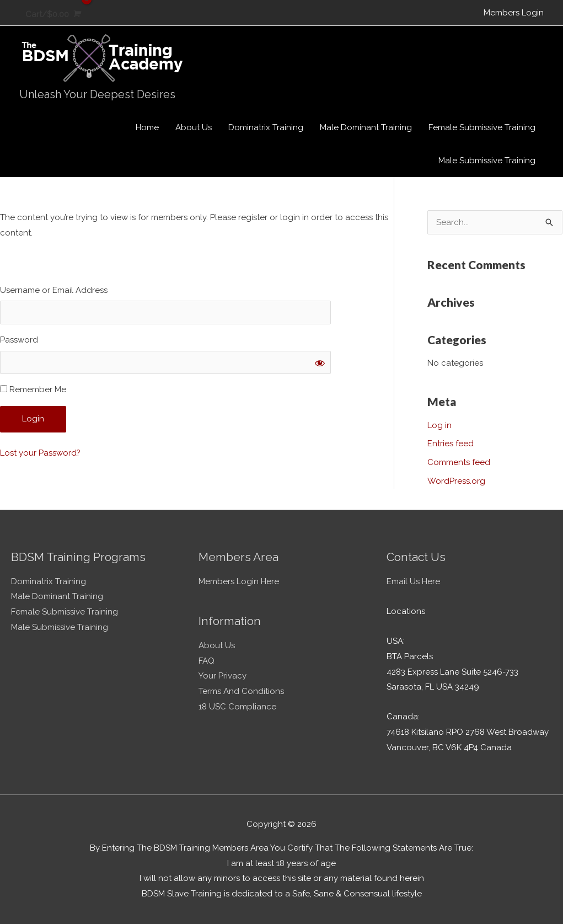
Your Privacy (222, 676)
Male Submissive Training (60, 627)
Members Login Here (239, 581)
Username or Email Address (54, 290)
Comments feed (459, 462)
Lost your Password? (40, 453)
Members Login (514, 13)
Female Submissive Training (65, 612)
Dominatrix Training (49, 581)
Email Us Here (413, 581)
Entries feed (451, 444)
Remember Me (33, 389)
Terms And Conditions (241, 691)
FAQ (207, 661)
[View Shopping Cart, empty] (52, 14)
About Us (217, 645)
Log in (439, 425)
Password (19, 340)
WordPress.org (456, 481)
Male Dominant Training (57, 596)
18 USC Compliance (237, 707)
